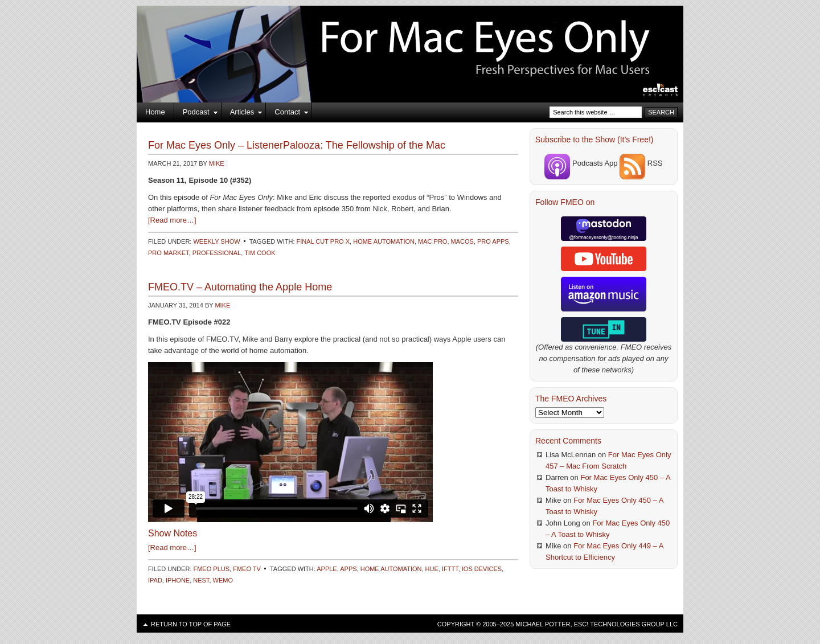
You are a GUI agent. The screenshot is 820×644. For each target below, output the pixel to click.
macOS (462, 241)
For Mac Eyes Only (410, 40)
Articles (242, 114)
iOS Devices (482, 569)
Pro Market (169, 253)
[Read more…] (172, 220)
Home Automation (384, 241)
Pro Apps (493, 241)
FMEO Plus (211, 569)
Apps (348, 569)
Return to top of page (191, 624)
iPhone (178, 580)
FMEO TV (247, 569)
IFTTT (450, 569)
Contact (287, 114)
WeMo (223, 580)
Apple (327, 569)
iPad (155, 580)
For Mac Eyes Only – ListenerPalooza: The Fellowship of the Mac (297, 145)
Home (155, 112)
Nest (201, 580)
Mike (217, 163)
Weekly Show (216, 241)
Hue (432, 569)
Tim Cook (260, 253)
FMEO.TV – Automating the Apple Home (240, 287)
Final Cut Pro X (323, 241)
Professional (217, 253)
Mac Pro (432, 241)
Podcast (196, 114)
